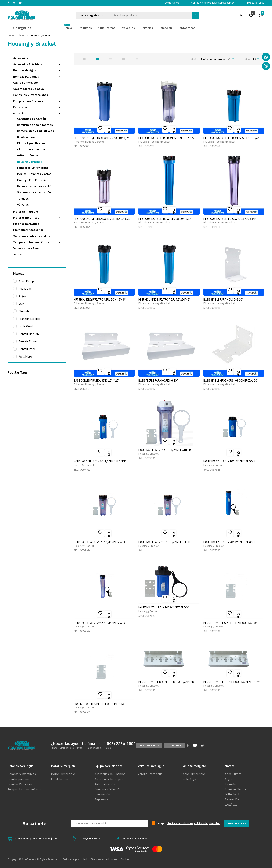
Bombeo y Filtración (108, 789)
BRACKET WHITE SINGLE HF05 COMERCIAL (99, 704)
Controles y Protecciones (31, 95)
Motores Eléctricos (26, 218)
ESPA (22, 304)
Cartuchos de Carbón (31, 119)
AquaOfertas (106, 28)
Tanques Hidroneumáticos (31, 242)
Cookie (125, 859)
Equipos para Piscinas (28, 101)
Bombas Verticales (20, 784)
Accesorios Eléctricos (28, 64)
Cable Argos (189, 779)
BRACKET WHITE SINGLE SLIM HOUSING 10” (230, 623)
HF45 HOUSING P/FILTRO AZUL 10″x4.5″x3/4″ (101, 300)
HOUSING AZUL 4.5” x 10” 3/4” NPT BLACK (163, 607)
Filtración (23, 35)
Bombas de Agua (25, 70)
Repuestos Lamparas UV (34, 186)
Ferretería (20, 107)
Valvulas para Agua (26, 248)
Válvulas (23, 205)
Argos (22, 296)
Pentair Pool (27, 349)
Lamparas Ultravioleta (32, 168)
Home (11, 35)
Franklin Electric (29, 319)
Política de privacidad (75, 859)
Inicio (68, 28)
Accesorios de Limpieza (110, 779)
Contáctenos (186, 28)
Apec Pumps (233, 774)
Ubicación (165, 28)
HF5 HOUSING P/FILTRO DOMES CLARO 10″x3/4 (102, 219)
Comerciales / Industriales (36, 131)
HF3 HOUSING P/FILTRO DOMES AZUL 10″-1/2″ (101, 138)
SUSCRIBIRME (237, 823)
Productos (85, 28)
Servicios (147, 28)
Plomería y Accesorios (28, 230)
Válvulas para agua (150, 774)
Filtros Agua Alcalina (31, 143)
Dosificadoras (26, 137)
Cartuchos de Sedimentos (35, 125)
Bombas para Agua (26, 77)
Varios (17, 254)
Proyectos (128, 28)
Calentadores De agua (29, 89)
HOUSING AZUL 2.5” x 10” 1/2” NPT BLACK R (100, 461)
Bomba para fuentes (21, 779)
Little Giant (26, 326)
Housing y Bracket (95, 142)
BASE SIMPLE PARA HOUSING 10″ (223, 300)
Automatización (105, 784)
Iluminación (102, 794)
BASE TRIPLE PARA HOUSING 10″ (158, 381)
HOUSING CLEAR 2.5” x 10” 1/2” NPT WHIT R (165, 450)
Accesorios (21, 58)
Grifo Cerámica (27, 155)
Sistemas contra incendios (32, 236)
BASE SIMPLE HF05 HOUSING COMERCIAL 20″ (231, 381)
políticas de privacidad (207, 823)
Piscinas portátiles (26, 224)
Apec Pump (26, 281)
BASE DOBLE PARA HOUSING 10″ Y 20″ (97, 381)
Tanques (23, 198)
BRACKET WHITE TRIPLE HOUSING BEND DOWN (232, 682)
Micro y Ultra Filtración (33, 180)
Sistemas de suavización (34, 192)
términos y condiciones (180, 823)
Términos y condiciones (104, 859)
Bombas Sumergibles (22, 774)
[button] (149, 745)
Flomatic (24, 311)
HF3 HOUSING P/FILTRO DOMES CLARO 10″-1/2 (166, 138)
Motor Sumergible (26, 212)
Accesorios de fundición (110, 774)
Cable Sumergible (25, 83)
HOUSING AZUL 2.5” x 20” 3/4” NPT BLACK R (229, 542)
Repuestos (101, 799)
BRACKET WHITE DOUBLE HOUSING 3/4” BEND (166, 682)
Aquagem (25, 289)
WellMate (231, 804)
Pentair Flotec (28, 341)
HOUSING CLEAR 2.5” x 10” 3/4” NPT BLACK (99, 542)
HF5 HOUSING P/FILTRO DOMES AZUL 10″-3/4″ (231, 138)
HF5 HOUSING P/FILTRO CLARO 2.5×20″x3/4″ (230, 219)
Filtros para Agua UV (31, 149)
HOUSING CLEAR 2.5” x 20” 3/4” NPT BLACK (99, 623)
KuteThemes (29, 859)
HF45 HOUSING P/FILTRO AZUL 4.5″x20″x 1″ (164, 300)
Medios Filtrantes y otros (34, 174)
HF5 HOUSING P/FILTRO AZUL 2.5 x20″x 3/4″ (165, 219)
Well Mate (25, 357)
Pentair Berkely (29, 334)
